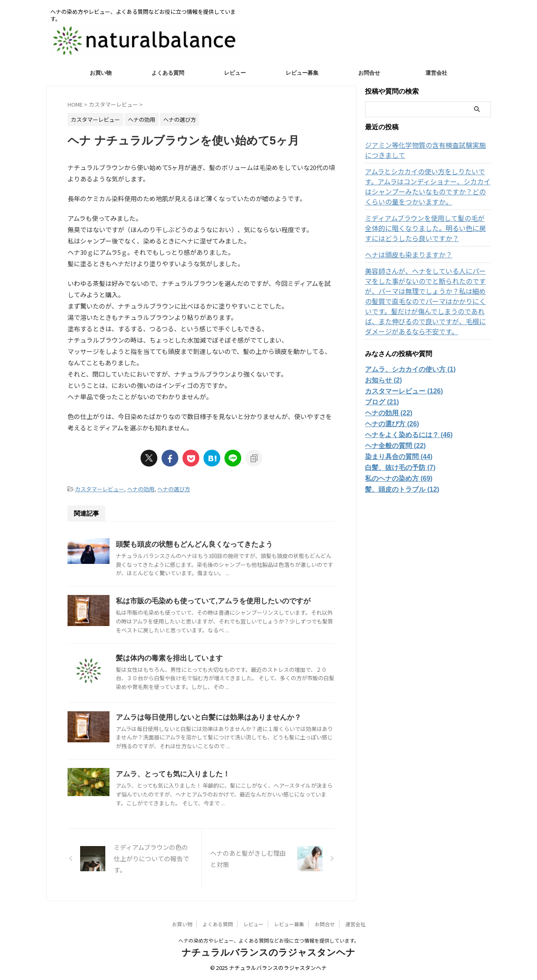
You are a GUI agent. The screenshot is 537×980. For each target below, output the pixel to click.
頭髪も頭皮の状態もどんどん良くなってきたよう (190, 543)
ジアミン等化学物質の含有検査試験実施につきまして (427, 150)
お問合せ (369, 73)
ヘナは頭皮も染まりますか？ (403, 254)
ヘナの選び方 (174, 489)
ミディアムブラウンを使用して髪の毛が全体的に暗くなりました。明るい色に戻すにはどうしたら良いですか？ (427, 228)
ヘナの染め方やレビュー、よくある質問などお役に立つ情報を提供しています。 (269, 940)
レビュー (235, 73)
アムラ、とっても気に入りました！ (169, 774)
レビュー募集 (302, 73)
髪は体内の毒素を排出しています (166, 658)
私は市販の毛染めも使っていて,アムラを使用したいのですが (207, 600)
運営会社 (436, 73)
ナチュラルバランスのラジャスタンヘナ (268, 952)
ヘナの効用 (141, 489)
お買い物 (101, 73)
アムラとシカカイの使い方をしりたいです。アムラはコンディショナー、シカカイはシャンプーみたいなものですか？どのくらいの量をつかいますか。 (427, 186)
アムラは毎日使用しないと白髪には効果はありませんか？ (203, 717)
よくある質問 (168, 73)
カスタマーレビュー (100, 489)
